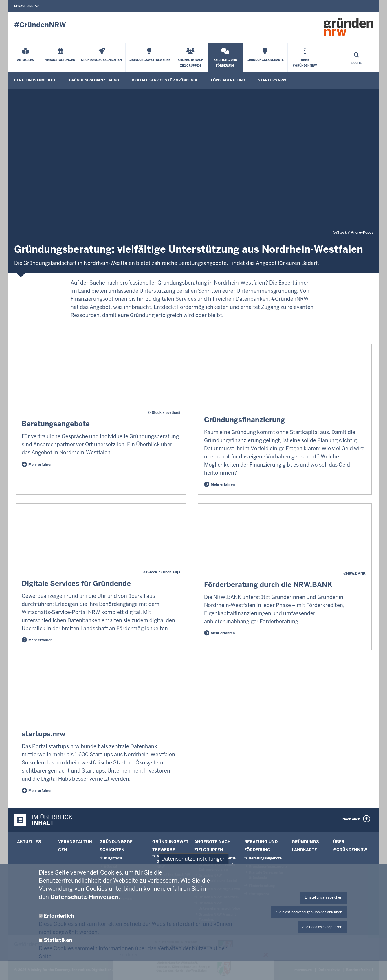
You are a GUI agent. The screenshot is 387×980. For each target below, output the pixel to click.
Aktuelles (29, 842)
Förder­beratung (228, 80)
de (34, 6)
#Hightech (113, 858)
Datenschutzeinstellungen (193, 859)
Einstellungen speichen (323, 897)
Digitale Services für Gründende (165, 80)
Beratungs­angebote (35, 80)
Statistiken (58, 940)
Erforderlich (59, 916)
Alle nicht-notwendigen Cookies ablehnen (309, 912)
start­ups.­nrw (272, 80)
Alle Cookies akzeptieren (322, 927)
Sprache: (22, 6)
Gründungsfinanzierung (94, 80)
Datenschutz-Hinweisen (84, 897)
